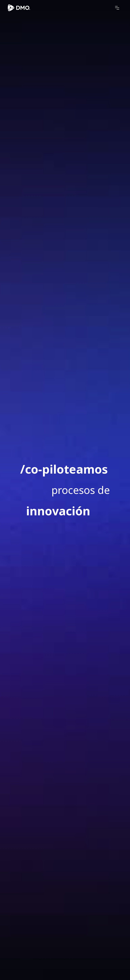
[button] (117, 8)
